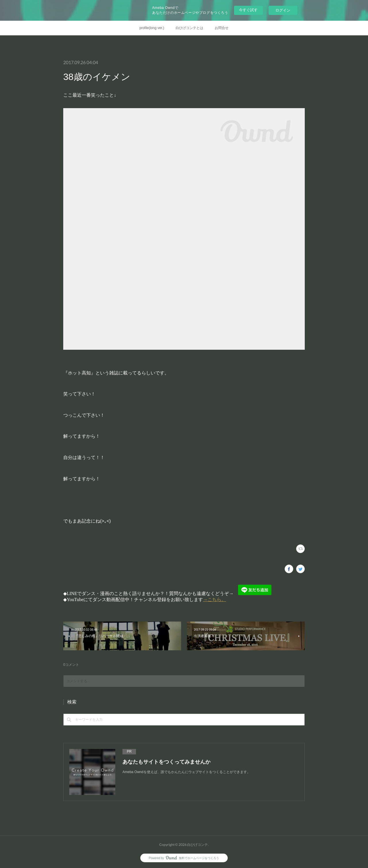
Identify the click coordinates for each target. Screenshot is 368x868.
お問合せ (222, 28)
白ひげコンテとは (189, 28)
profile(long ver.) (152, 28)
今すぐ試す (248, 10)
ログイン (283, 10)
